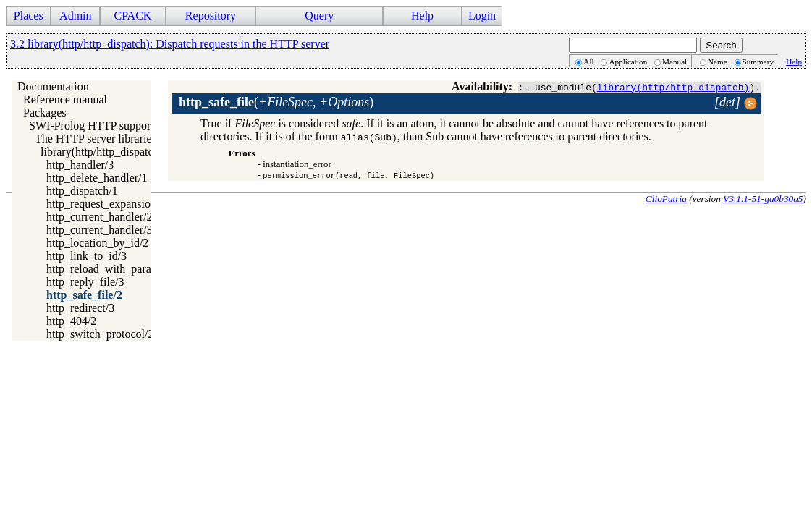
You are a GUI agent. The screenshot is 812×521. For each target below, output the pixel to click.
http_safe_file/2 (84, 295)
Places (29, 16)
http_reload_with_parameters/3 (119, 269)
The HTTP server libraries (96, 139)
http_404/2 (71, 321)
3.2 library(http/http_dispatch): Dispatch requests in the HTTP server (170, 44)
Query (319, 16)
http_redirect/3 (80, 308)
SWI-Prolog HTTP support (92, 126)
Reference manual (65, 99)
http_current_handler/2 (100, 217)
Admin (75, 16)
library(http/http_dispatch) (673, 87)
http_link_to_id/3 (86, 256)
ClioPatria (666, 199)
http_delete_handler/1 (97, 178)
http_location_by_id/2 (97, 243)
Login (482, 16)
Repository (211, 16)
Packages (45, 113)
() (276, 102)
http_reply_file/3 (85, 282)
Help (422, 16)
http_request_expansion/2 (106, 204)
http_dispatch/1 (82, 191)
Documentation (53, 86)
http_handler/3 (80, 165)
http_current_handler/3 (100, 230)
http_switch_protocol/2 (100, 334)
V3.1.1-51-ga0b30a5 (763, 199)
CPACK (132, 16)
